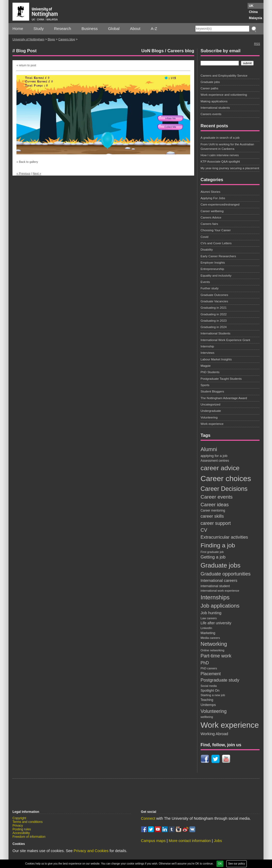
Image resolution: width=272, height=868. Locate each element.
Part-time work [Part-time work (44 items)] (216, 656)
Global (114, 29)
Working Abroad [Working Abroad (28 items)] (214, 734)
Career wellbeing (212, 211)
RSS (257, 44)
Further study (210, 288)
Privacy (18, 826)
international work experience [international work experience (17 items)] (220, 591)
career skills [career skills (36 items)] (212, 516)
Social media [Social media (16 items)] (209, 686)
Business (90, 29)
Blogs (51, 39)
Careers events (211, 114)
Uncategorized (210, 404)
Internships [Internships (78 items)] (215, 597)
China (253, 12)
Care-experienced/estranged (220, 204)
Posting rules (22, 829)
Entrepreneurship (212, 269)
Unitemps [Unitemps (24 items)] (208, 705)
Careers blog (67, 39)
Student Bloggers (212, 391)
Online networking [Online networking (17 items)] (212, 650)
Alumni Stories (210, 192)
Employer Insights (213, 263)
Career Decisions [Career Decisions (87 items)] (224, 489)
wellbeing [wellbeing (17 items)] (207, 717)
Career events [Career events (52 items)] (217, 497)
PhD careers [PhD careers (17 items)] (209, 668)
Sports (205, 385)
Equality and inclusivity (216, 276)
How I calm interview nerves (220, 155)
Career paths (209, 88)
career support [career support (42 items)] (216, 523)
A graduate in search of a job (220, 138)
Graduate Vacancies (214, 301)
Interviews (207, 353)
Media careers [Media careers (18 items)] (210, 638)
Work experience (212, 424)
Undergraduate (211, 411)
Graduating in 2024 (214, 327)
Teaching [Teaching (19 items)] (207, 700)
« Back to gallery (27, 162)
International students (215, 108)
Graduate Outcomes (214, 295)
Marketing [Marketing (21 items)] (208, 633)
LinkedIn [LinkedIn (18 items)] (206, 628)
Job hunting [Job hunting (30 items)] (211, 613)
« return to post (26, 65)
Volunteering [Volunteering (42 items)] (214, 711)
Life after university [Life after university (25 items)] (216, 623)
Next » (37, 173)
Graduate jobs (210, 82)
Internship (207, 346)
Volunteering (209, 417)
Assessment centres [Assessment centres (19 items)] (215, 461)
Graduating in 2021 (214, 308)
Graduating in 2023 (214, 321)
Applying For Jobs (213, 198)
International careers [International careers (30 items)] (219, 580)
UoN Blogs (152, 51)
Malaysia (256, 18)
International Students (215, 333)
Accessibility (21, 833)
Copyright (19, 818)
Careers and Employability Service (224, 76)
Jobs (218, 841)
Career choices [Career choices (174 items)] (226, 478)
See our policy (237, 864)
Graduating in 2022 (214, 314)
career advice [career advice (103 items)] (220, 468)
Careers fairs (209, 224)
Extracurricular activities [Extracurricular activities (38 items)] (224, 537)
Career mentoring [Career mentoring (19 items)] (213, 511)
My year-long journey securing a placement (230, 168)
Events (205, 282)
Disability (207, 250)
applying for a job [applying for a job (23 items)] (214, 456)
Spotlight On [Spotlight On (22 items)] (210, 690)
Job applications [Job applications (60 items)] (220, 606)
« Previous (23, 173)
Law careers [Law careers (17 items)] (209, 618)
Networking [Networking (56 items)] (214, 644)
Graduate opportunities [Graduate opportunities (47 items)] (226, 574)
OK (220, 864)
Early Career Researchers (218, 256)
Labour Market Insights (216, 359)
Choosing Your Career (216, 230)
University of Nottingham (28, 39)
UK (251, 6)
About (135, 29)
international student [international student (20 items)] (215, 586)
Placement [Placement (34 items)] (211, 674)
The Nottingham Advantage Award (224, 398)
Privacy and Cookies (91, 851)
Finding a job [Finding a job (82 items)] (218, 545)
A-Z (154, 29)
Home (18, 29)
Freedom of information (29, 837)
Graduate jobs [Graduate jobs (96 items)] (220, 565)
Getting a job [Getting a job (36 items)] (213, 557)
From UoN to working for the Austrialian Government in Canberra (227, 147)
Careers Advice (211, 217)
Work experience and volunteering (224, 95)
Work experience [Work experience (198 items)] (230, 725)
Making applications (214, 101)
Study (39, 29)
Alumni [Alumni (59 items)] (209, 449)
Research (63, 29)
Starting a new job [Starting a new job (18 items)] (213, 695)
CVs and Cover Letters (216, 243)
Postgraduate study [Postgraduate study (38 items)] (220, 680)
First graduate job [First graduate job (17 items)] (212, 552)
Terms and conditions (27, 822)
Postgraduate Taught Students (221, 379)
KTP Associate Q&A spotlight (220, 162)
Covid (205, 237)
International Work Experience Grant (225, 340)
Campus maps (153, 841)
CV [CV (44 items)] (204, 530)
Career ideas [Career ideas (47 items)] (215, 505)
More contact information (190, 841)
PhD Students (210, 372)
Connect (148, 818)
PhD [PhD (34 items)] (205, 663)
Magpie (206, 366)
